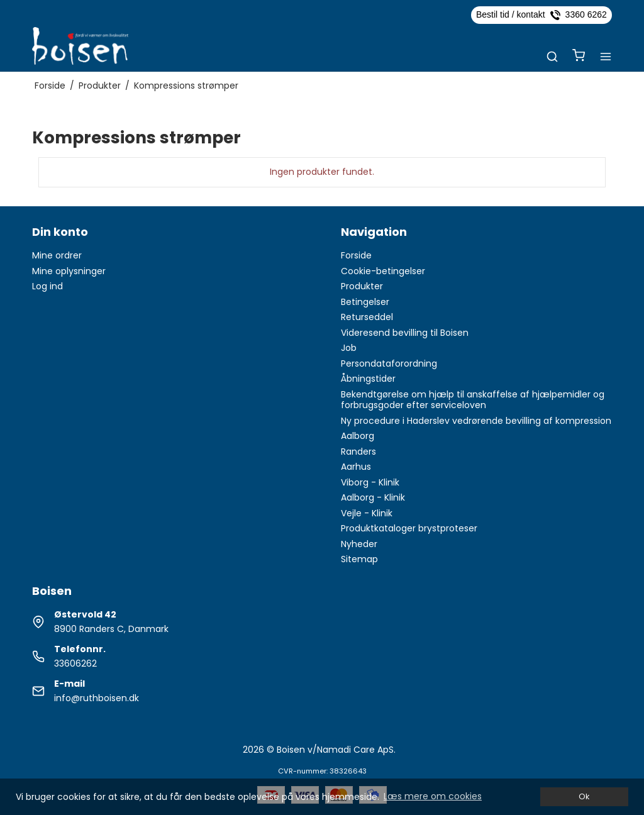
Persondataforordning (389, 363)
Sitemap (359, 559)
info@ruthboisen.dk (97, 698)
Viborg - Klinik (370, 482)
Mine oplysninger (69, 271)
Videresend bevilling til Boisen (405, 333)
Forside (356, 255)
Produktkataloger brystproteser (409, 528)
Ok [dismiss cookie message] (584, 796)
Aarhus (356, 467)
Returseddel (367, 317)
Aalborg (358, 436)
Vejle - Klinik (367, 513)
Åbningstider (368, 379)
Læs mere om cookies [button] (433, 796)
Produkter (362, 286)
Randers (358, 452)
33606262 (75, 663)
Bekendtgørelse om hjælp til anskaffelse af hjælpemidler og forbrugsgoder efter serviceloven (473, 400)
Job (349, 348)
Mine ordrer (57, 255)
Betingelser (365, 302)
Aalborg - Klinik (373, 497)
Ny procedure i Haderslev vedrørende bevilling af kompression (476, 421)
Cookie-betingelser (383, 271)
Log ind (47, 286)
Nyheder (359, 544)
